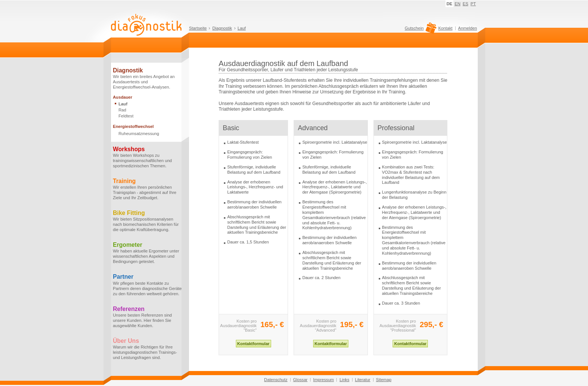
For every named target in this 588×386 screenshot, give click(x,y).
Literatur (363, 380)
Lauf (242, 28)
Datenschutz (276, 380)
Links (344, 380)
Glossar (301, 380)
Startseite (198, 28)
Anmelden (468, 28)
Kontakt (445, 28)
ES (466, 4)
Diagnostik (222, 28)
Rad (122, 110)
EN (457, 4)
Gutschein (419, 30)
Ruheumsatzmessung (139, 134)
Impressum (323, 380)
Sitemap (384, 380)
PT (473, 4)
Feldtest (126, 116)
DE (450, 4)
